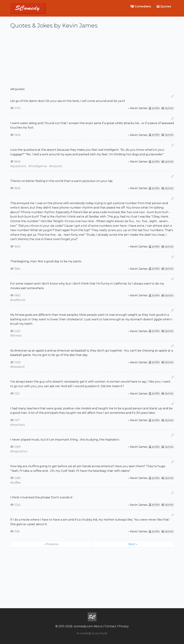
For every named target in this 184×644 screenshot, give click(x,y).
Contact (111, 626)
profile (154, 108)
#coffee (15, 483)
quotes (168, 108)
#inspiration (19, 451)
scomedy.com (83, 626)
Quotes (164, 6)
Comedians (141, 6)
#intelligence (38, 166)
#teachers (18, 425)
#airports (56, 166)
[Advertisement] (92, 59)
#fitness (16, 336)
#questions (18, 166)
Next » (133, 544)
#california (18, 300)
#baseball (17, 367)
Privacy (124, 626)
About (98, 626)
